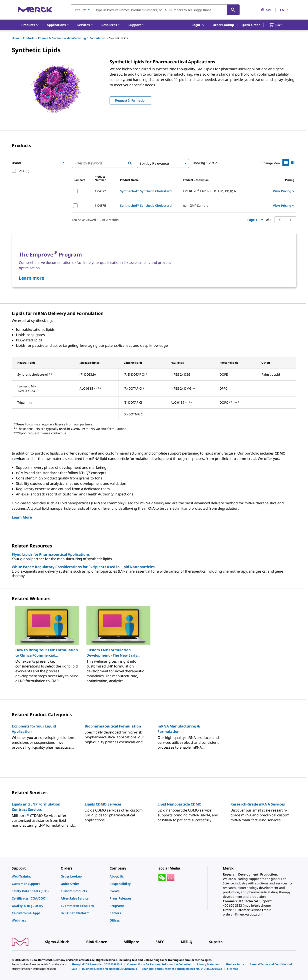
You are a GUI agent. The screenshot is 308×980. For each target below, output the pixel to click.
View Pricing (284, 191)
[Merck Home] (35, 10)
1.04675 (100, 205)
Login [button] (198, 25)
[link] (34, 876)
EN (284, 10)
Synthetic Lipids (118, 38)
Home (16, 38)
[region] (154, 643)
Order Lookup (223, 25)
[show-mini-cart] (279, 25)
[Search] (233, 10)
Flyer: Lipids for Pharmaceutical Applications (51, 554)
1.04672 (100, 191)
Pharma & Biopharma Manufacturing (62, 38)
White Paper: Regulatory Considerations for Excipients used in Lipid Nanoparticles (83, 567)
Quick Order (251, 25)
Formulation (98, 38)
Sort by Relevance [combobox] (154, 163)
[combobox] (155, 10)
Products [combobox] (80, 10)
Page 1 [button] (255, 220)
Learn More (22, 517)
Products (29, 38)
